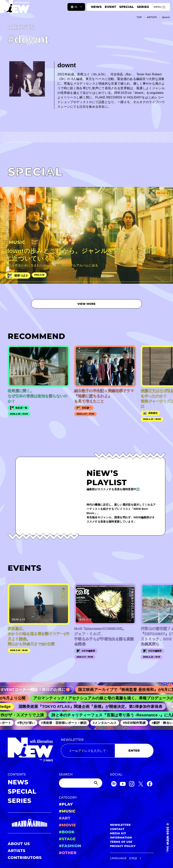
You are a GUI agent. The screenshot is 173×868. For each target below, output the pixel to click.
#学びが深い (28, 723)
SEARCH (66, 774)
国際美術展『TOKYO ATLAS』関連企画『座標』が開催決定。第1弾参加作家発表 (93, 707)
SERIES (143, 7)
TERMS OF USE (121, 842)
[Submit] (96, 783)
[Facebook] (150, 784)
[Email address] (88, 751)
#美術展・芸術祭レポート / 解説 (66, 723)
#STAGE (67, 839)
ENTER (134, 751)
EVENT (110, 7)
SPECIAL (127, 7)
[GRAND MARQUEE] (29, 823)
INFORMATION (121, 838)
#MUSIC (67, 811)
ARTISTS (17, 851)
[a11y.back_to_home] (16, 8)
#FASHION (70, 846)
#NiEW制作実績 (136, 723)
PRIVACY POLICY (123, 846)
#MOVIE (67, 825)
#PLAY (66, 804)
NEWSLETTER (72, 740)
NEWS (96, 7)
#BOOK (67, 832)
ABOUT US (19, 844)
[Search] (81, 783)
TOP (139, 17)
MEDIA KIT (118, 833)
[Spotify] (114, 784)
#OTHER (68, 853)
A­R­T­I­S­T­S (152, 17)
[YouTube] (123, 784)
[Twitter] (141, 784)
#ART (65, 818)
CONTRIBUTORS (25, 858)
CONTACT (117, 829)
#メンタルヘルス (107, 723)
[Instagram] (132, 784)
